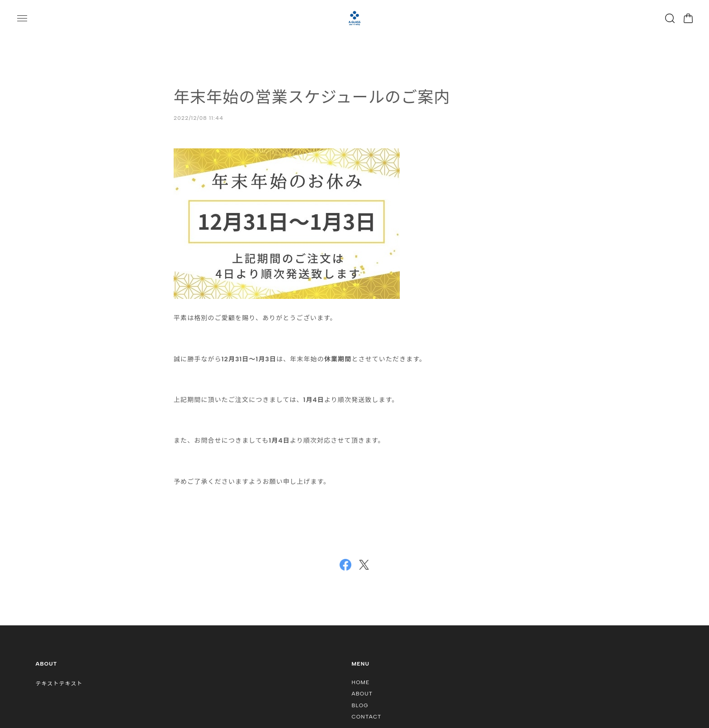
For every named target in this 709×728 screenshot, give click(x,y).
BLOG (360, 705)
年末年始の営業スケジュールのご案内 (312, 97)
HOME (361, 682)
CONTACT (367, 717)
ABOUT (362, 694)
